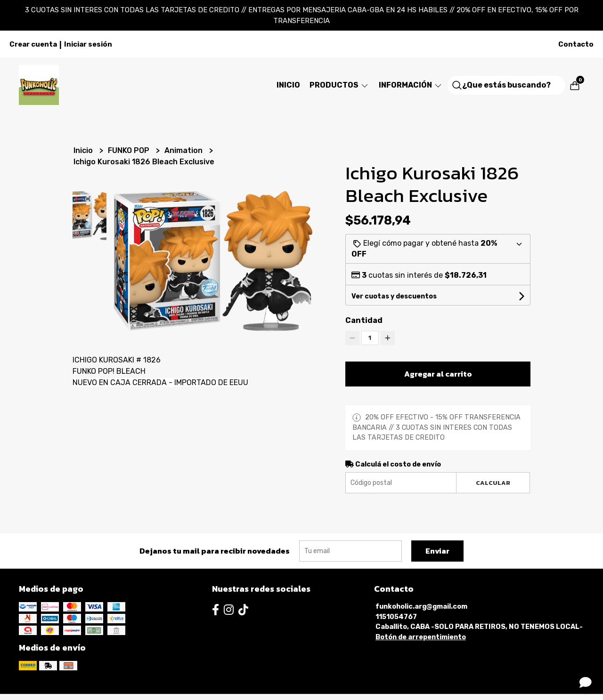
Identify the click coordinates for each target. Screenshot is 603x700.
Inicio (288, 85)
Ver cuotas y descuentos (394, 296)
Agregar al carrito (438, 374)
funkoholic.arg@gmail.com (421, 607)
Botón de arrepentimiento (421, 637)
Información (411, 85)
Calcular (493, 483)
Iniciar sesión (88, 44)
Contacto (576, 44)
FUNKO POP (130, 150)
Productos (339, 85)
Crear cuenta (33, 44)
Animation (184, 150)
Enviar (437, 551)
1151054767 (396, 617)
